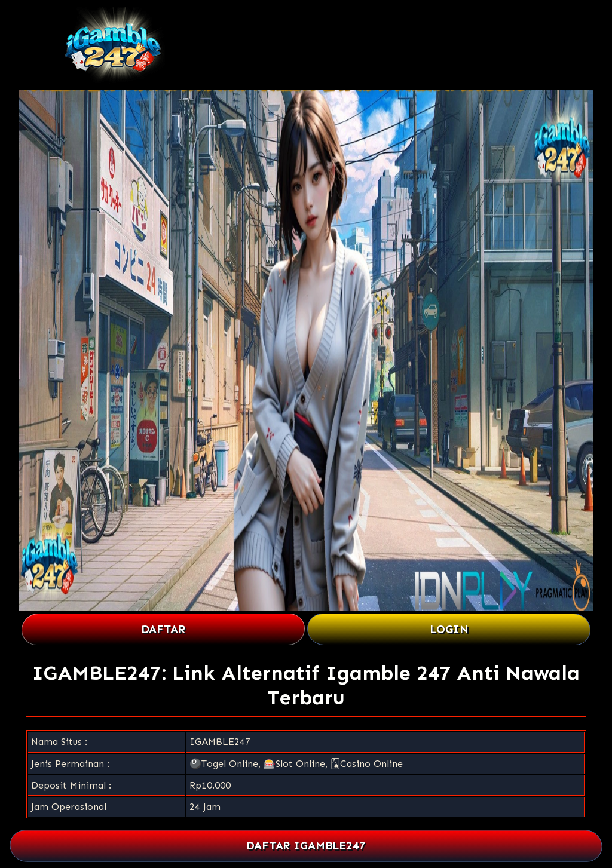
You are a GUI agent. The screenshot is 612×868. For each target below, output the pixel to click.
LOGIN (449, 629)
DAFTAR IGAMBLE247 (306, 846)
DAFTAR (163, 629)
